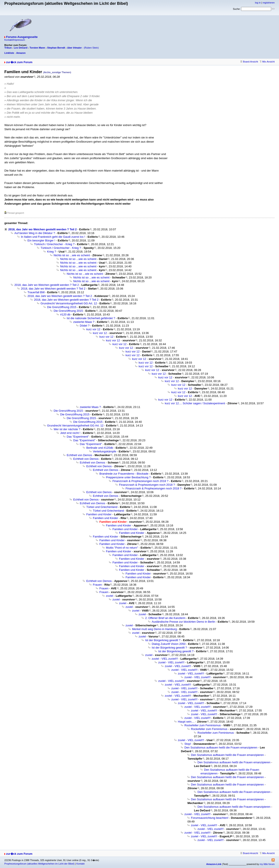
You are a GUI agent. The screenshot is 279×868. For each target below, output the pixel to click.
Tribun (8, 48)
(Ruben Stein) (91, 48)
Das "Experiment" (78, 437)
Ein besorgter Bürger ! (41, 240)
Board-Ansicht (249, 62)
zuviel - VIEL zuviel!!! (165, 659)
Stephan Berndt (56, 48)
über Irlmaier (74, 48)
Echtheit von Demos (79, 455)
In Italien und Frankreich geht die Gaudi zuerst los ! (53, 237)
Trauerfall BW (36, 292)
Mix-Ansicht (267, 62)
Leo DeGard (20, 48)
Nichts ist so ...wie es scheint (72, 255)
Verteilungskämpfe (105, 451)
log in (258, 3)
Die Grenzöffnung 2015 (62, 307)
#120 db (65, 314)
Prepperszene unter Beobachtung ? (128, 477)
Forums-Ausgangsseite (22, 37)
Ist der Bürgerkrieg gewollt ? (163, 640)
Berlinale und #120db (100, 448)
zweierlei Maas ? (84, 322)
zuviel (110, 596)
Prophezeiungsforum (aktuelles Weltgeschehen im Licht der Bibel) (39, 864)
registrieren (269, 3)
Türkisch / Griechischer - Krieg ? (54, 244)
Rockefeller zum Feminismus (203, 725)
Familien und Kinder (99, 514)
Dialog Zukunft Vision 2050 (169, 644)
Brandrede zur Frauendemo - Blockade (124, 474)
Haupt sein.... (186, 722)
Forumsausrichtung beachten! (210, 818)
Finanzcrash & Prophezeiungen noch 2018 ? (140, 481)
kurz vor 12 (93, 329)
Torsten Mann (37, 48)
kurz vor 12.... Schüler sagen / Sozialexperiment (195, 403)
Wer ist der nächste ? (67, 429)
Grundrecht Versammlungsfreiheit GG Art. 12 (69, 303)
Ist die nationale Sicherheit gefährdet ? (91, 318)
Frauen (97, 585)
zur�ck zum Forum (19, 62)
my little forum (267, 864)
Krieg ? (52, 252)
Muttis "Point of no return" (122, 548)
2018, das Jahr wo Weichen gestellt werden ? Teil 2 (43, 229)
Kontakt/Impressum (15, 40)
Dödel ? (85, 326)
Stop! (188, 744)
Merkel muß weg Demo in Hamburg (154, 629)
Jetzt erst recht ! (70, 433)
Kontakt (80, 864)
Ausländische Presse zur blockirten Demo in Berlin (183, 622)
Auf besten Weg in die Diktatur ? (35, 233)
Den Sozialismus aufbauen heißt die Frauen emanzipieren (221, 747)
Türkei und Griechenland (102, 507)
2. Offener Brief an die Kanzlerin (165, 618)
